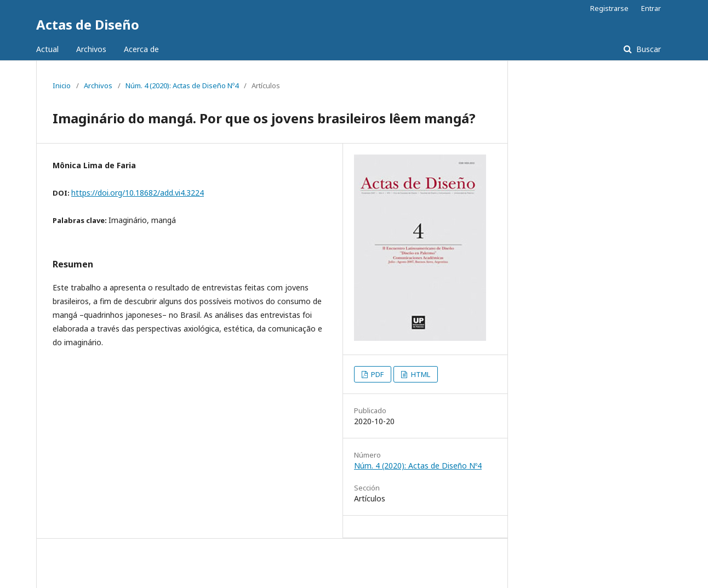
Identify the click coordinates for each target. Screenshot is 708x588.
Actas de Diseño (88, 24)
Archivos (91, 49)
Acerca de (141, 49)
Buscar (647, 49)
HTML (420, 374)
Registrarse (609, 8)
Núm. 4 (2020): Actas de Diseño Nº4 (182, 85)
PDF (376, 374)
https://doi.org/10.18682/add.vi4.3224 (138, 193)
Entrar (651, 8)
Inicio (62, 85)
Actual (47, 49)
